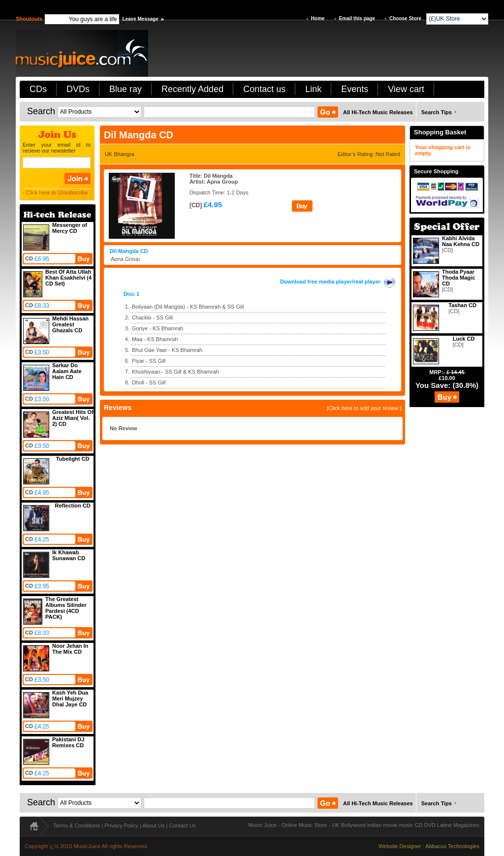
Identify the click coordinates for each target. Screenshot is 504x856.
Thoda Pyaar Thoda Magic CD (458, 278)
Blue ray (126, 89)
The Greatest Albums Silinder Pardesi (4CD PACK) (66, 608)
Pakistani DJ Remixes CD (68, 742)
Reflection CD (72, 506)
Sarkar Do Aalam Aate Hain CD (67, 371)
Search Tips (437, 112)
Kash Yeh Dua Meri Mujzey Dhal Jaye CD (70, 698)
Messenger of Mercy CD (70, 228)
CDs (38, 89)
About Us (153, 825)
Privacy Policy (121, 825)
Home (318, 18)
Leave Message (140, 19)
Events (355, 89)
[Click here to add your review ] (364, 408)
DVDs (78, 89)
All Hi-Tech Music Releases (378, 112)
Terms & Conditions (77, 825)
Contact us (264, 89)
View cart (406, 89)
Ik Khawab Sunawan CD (69, 555)
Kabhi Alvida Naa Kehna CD (461, 241)
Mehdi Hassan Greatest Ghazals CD (70, 324)
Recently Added (192, 89)
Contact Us (182, 825)
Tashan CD (462, 305)
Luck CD (464, 339)
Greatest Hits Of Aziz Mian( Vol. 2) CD (73, 418)
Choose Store (405, 18)
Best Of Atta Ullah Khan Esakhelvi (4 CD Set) (68, 278)
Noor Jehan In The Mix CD (70, 649)
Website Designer (400, 846)
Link (313, 89)
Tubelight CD (73, 459)
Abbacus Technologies (452, 846)
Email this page (357, 18)
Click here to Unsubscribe (57, 192)
